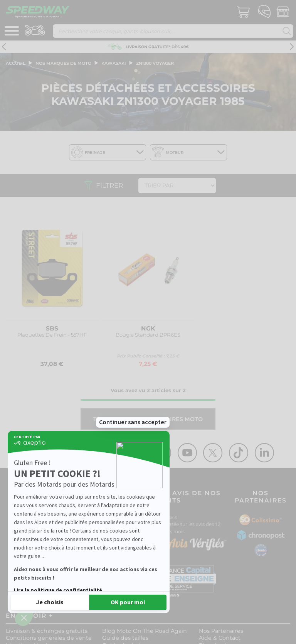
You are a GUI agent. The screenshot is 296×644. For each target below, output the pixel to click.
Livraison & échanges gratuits (47, 631)
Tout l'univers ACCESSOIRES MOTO (148, 419)
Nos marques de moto (63, 63)
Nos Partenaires (221, 631)
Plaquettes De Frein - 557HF (52, 335)
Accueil (16, 63)
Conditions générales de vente (49, 638)
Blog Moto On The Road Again (145, 631)
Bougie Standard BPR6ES (148, 335)
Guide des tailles (125, 638)
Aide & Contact (220, 638)
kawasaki (114, 63)
